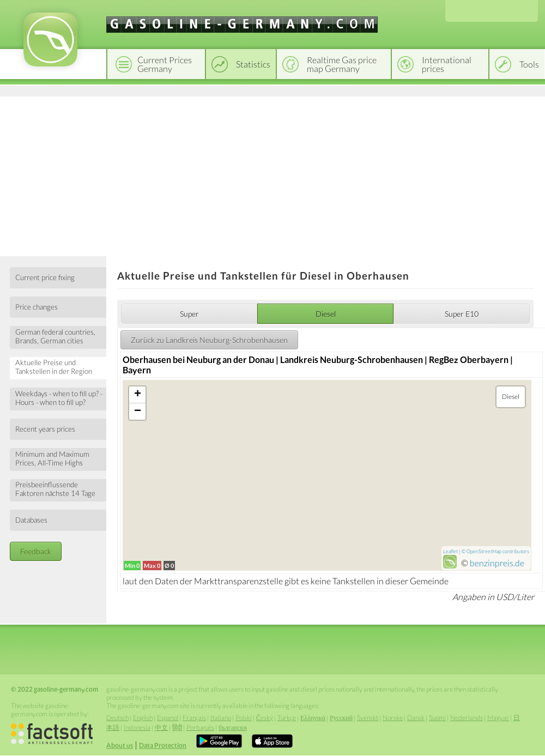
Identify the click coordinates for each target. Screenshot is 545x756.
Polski (244, 718)
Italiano (221, 718)
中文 (161, 727)
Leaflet (450, 551)
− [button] (138, 412)
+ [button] (138, 395)
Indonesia (137, 727)
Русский (341, 718)
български (233, 727)
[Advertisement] (272, 174)
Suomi (437, 718)
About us (120, 745)
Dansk (416, 718)
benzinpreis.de (497, 563)
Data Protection (163, 745)
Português (200, 727)
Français (194, 718)
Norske (393, 718)
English (143, 718)
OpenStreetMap (484, 551)
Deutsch (117, 718)
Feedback (36, 551)
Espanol (168, 718)
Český (265, 718)
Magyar (498, 718)
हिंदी (177, 727)
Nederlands (467, 718)
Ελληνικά (313, 718)
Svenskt (368, 718)
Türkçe (287, 718)
